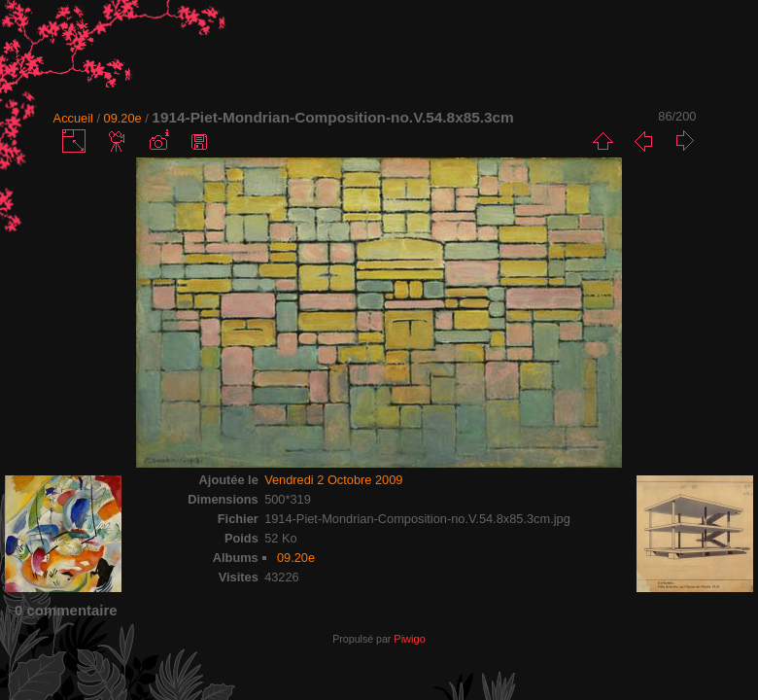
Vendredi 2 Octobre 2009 (333, 480)
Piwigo (409, 639)
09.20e (123, 118)
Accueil (73, 118)
